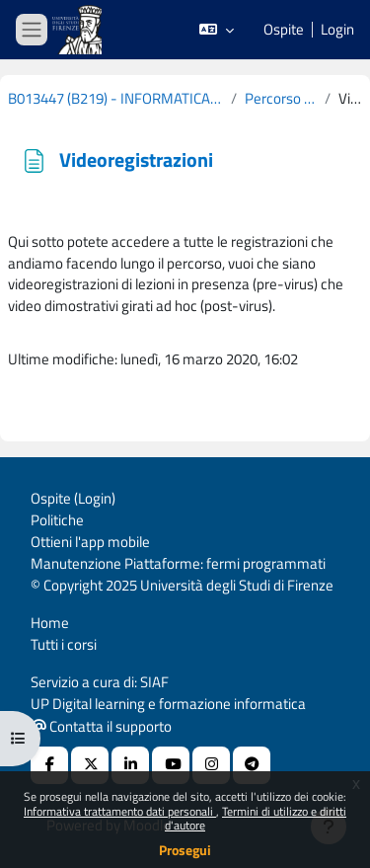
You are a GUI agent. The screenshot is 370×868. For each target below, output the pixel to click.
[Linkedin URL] (130, 765)
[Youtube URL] (171, 765)
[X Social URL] (90, 765)
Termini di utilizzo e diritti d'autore (256, 818)
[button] (217, 30)
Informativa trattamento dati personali (120, 811)
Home (50, 623)
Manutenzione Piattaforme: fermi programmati (178, 563)
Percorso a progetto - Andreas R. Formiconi (280, 99)
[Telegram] (252, 765)
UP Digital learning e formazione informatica (168, 704)
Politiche (57, 520)
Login (337, 30)
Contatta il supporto (102, 726)
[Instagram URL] (211, 765)
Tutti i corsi (64, 644)
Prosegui (185, 850)
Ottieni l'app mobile (90, 542)
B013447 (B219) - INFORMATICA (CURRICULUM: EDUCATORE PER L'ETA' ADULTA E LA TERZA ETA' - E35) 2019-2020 (115, 99)
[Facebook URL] (49, 765)
